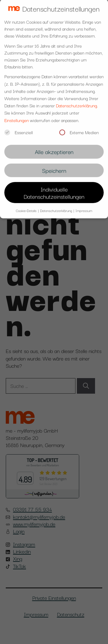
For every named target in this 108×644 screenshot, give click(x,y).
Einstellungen (17, 116)
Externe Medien (79, 128)
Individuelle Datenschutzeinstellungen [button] (54, 189)
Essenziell (19, 128)
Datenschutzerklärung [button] (56, 207)
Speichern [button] (54, 167)
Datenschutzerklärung (76, 102)
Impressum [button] (84, 207)
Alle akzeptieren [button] (54, 148)
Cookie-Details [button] (27, 207)
